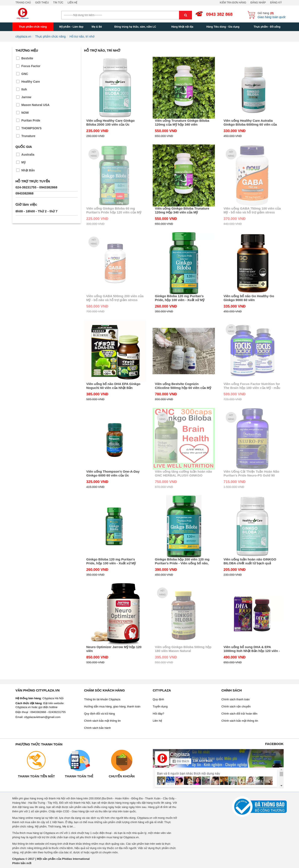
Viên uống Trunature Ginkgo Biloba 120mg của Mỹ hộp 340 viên (182, 122)
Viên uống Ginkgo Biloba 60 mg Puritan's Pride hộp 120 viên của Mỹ (114, 210)
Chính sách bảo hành (97, 728)
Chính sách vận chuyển (236, 706)
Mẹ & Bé (97, 27)
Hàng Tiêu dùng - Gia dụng (223, 27)
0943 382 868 (219, 14)
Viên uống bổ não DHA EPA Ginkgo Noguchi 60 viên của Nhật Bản (113, 386)
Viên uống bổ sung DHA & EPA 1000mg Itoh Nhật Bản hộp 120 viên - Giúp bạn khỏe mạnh (252, 649)
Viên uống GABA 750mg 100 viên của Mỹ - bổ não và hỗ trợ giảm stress (252, 210)
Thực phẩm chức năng (33, 27)
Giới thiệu (42, 3)
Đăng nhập (258, 3)
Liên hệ (73, 3)
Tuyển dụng (160, 706)
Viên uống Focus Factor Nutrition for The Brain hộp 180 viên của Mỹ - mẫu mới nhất (252, 386)
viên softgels (110, 197)
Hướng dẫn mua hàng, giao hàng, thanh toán (112, 706)
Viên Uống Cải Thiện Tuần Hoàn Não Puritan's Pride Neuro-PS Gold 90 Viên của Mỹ (251, 473)
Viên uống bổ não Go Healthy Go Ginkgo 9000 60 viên (249, 298)
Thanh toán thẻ (79, 776)
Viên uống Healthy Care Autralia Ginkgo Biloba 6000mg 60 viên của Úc (250, 123)
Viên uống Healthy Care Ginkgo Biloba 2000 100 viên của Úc (110, 122)
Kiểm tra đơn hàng (233, 3)
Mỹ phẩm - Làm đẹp (71, 27)
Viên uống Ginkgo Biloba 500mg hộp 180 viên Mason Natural (183, 649)
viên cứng (120, 197)
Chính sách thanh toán (236, 699)
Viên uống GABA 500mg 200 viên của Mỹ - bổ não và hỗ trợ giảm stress (115, 298)
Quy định (158, 699)
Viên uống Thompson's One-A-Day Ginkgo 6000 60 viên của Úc (113, 473)
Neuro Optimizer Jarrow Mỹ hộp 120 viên (114, 649)
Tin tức (58, 3)
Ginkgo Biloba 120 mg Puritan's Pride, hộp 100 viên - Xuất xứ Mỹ (180, 298)
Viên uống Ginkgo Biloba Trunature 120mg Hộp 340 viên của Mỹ (182, 210)
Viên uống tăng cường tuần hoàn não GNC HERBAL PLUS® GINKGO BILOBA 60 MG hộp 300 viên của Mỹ (183, 473)
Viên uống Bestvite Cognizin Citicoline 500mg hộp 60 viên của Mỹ (183, 386)
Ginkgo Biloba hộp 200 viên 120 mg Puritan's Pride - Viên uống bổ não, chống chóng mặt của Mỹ (182, 561)
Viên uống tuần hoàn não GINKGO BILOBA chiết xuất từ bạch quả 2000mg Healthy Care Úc (250, 561)
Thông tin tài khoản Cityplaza (102, 699)
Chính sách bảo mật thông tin (102, 721)
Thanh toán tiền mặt (36, 776)
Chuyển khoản (122, 776)
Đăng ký (276, 3)
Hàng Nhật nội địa (182, 27)
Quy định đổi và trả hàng (99, 714)
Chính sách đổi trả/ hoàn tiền (239, 714)
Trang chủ (23, 3)
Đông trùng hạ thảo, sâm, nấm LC (135, 27)
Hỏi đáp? (159, 714)
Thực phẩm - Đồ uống (267, 27)
